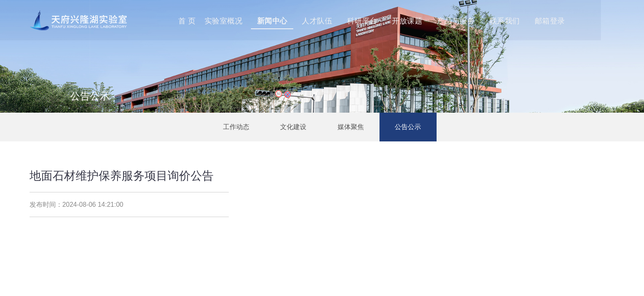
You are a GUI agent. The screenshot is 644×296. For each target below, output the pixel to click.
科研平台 (399, 21)
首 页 (221, 21)
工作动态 (236, 127)
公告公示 (408, 127)
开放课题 (445, 21)
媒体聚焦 (351, 127)
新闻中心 (308, 21)
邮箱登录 (590, 21)
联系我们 (544, 21)
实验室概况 (258, 21)
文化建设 (293, 127)
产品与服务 (495, 21)
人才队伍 (353, 21)
